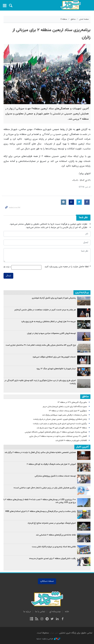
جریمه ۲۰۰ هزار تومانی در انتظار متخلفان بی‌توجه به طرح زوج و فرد (49, 322)
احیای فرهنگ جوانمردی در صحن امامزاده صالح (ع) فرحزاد (52, 523)
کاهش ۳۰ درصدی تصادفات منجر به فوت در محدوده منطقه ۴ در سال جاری (58, 436)
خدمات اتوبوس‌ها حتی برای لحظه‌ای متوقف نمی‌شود (54, 357)
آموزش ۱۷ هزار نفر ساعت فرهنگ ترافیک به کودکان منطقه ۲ (51, 464)
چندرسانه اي (55, 612)
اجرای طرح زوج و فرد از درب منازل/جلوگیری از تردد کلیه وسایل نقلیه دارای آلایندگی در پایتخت (40, 382)
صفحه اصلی (84, 19)
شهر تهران (54, 633)
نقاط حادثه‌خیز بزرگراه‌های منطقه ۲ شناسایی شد (56, 535)
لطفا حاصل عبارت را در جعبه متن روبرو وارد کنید (68, 267)
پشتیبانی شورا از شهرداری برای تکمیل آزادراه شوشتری (54, 298)
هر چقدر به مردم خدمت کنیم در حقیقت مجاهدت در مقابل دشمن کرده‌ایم (45, 310)
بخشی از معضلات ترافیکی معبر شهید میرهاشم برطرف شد (65, 415)
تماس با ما (40, 612)
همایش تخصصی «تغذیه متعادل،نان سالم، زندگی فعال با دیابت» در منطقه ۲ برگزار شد (40, 452)
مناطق (73, 19)
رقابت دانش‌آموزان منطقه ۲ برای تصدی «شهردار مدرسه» (52, 559)
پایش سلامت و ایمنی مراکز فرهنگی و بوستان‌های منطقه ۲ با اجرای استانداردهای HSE (41, 511)
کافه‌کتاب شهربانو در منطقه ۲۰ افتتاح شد (71, 441)
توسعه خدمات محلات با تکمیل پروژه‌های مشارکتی (55, 476)
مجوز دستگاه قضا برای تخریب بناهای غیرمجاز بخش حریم (65, 407)
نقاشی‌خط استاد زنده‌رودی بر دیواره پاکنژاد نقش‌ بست (54, 547)
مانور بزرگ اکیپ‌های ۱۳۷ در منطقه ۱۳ (72, 402)
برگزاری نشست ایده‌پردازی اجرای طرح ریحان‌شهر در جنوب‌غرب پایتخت (60, 424)
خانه (67, 612)
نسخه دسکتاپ (47, 581)
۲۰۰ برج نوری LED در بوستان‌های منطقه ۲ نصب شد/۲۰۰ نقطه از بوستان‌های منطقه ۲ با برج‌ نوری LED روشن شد (40, 501)
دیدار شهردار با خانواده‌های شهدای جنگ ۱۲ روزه (56, 369)
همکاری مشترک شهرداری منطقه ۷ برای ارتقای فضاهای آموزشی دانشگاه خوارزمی (56, 432)
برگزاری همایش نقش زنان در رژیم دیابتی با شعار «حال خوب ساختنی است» (45, 488)
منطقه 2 (64, 19)
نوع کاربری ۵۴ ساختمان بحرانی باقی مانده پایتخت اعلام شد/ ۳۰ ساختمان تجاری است (41, 345)
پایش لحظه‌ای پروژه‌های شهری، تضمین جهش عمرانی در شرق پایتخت (60, 419)
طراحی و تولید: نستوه (48, 639)
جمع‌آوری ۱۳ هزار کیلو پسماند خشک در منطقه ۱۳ (68, 411)
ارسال (8, 276)
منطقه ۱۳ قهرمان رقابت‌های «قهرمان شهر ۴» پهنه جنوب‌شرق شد (62, 428)
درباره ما (27, 612)
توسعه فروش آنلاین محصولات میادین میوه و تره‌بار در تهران (51, 333)
